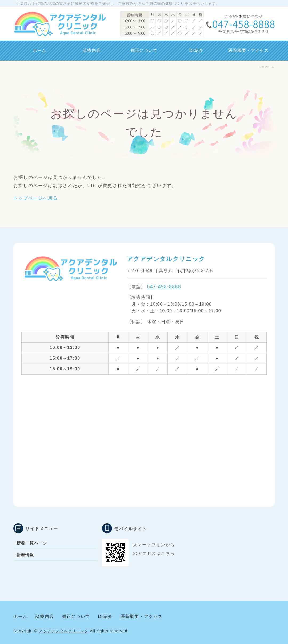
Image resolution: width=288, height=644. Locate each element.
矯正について (144, 50)
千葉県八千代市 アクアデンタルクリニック (60, 24)
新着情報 (25, 555)
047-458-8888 (164, 287)
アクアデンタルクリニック (64, 631)
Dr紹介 (196, 50)
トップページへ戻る (36, 198)
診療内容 (92, 50)
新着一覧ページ (32, 543)
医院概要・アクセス (248, 50)
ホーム (39, 50)
